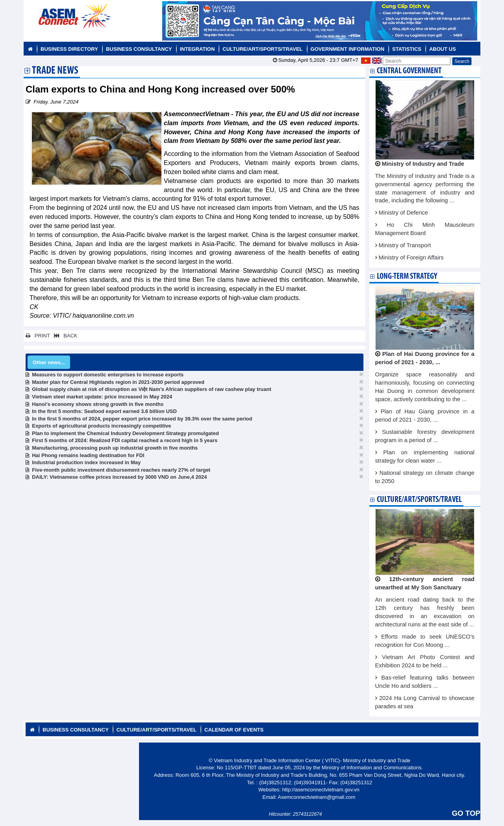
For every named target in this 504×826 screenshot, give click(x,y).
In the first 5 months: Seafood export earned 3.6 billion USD (104, 411)
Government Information (348, 49)
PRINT (38, 336)
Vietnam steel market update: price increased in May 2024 (102, 397)
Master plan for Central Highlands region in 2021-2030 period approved (118, 382)
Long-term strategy (407, 277)
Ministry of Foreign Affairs (411, 257)
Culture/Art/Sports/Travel (262, 49)
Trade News (55, 71)
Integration (197, 49)
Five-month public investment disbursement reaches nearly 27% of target (121, 470)
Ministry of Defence (403, 213)
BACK (64, 336)
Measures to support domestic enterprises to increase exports (108, 375)
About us (443, 49)
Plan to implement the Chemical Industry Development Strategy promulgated (125, 433)
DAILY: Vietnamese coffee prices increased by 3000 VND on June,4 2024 (119, 477)
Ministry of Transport (405, 245)
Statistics (407, 49)
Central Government (409, 71)
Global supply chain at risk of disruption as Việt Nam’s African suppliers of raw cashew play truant (152, 389)
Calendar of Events (234, 730)
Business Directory (69, 49)
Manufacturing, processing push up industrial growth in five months (115, 448)
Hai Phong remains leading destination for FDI (88, 455)
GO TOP (466, 813)
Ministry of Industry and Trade (423, 164)
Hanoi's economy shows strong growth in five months (98, 404)
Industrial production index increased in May (86, 462)
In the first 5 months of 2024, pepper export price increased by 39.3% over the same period (142, 419)
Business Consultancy (139, 49)
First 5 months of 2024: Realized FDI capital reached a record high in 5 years (125, 440)
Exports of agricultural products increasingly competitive (101, 426)
